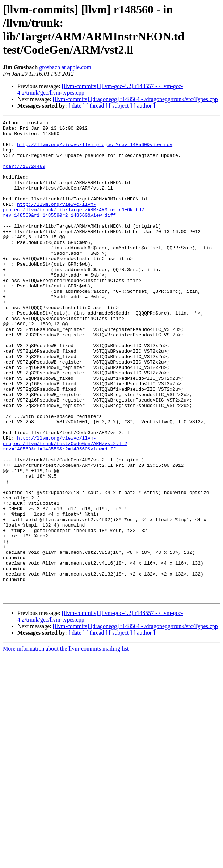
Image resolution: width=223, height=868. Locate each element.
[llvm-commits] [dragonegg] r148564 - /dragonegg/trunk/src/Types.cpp (135, 99)
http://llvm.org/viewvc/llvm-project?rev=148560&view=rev (95, 150)
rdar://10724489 (24, 176)
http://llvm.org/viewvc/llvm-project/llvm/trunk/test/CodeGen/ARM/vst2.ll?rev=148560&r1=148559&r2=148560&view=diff (65, 508)
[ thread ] (97, 106)
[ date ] (77, 106)
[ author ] (144, 106)
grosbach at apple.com (65, 67)
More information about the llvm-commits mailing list (66, 744)
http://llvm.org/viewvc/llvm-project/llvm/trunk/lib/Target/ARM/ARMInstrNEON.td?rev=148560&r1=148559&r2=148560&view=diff (73, 228)
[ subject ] (121, 106)
